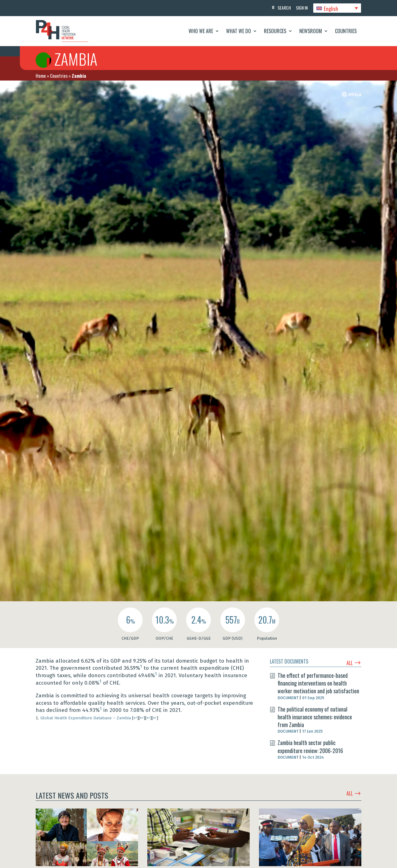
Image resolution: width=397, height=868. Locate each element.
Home (41, 76)
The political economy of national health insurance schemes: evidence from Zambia (315, 717)
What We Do (239, 31)
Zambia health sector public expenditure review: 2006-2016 (310, 746)
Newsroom (311, 31)
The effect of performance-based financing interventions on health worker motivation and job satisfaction (318, 683)
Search (282, 8)
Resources (275, 31)
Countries (346, 31)
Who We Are (201, 31)
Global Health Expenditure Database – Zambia (86, 718)
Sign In (301, 8)
